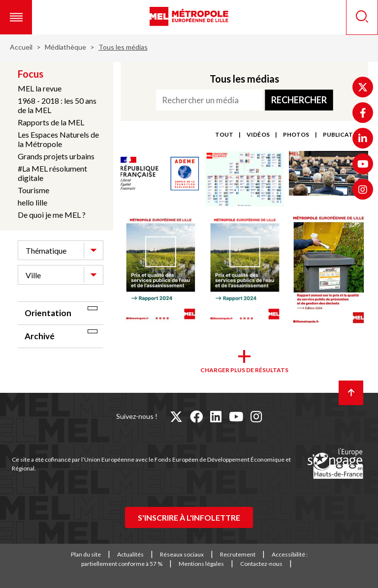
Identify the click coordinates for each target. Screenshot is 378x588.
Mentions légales (201, 564)
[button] (16, 17)
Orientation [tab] (48, 313)
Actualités (130, 554)
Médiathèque (65, 47)
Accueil (21, 47)
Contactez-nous (261, 564)
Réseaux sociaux (182, 554)
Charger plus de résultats (244, 370)
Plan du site (86, 554)
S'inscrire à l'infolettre (189, 517)
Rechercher (299, 100)
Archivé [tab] (40, 336)
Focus (31, 74)
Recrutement (238, 554)
